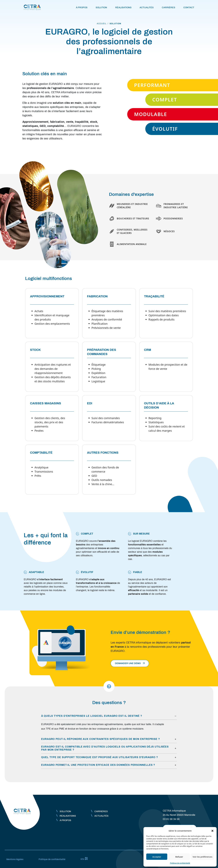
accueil (102, 24)
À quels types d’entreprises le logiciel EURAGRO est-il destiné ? (92, 716)
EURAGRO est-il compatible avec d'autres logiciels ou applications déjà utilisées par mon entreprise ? (105, 748)
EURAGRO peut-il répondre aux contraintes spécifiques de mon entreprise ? (101, 739)
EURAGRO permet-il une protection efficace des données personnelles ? (98, 765)
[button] (212, 831)
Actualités (147, 7)
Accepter (157, 857)
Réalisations (123, 7)
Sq (85, 859)
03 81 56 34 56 (171, 819)
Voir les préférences (202, 857)
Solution (101, 7)
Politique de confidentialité (180, 863)
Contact (189, 7)
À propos (82, 7)
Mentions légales (15, 859)
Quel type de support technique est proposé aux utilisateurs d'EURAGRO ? (100, 757)
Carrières (169, 7)
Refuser (179, 857)
